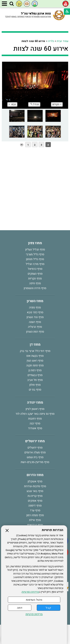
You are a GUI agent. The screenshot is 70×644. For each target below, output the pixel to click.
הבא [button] (12, 104)
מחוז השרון (35, 301)
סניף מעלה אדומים (35, 452)
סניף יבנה (35, 423)
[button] (12, 4)
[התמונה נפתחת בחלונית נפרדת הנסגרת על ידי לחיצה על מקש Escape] (35, 85)
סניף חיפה (35, 283)
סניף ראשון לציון (35, 409)
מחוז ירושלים (35, 441)
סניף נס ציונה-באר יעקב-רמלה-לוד (35, 414)
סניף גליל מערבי (35, 254)
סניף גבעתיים (35, 375)
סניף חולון (35, 385)
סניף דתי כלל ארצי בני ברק (35, 351)
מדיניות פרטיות (34, 614)
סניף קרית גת (35, 496)
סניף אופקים (35, 501)
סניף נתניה (35, 308)
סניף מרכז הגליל (35, 264)
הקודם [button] (57, 104)
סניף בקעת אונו (35, 356)
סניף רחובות (35, 419)
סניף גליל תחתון (35, 259)
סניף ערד (35, 510)
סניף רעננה (35, 322)
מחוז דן (35, 345)
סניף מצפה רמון (35, 515)
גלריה (51, 41)
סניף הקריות (35, 279)
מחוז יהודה (35, 403)
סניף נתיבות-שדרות (35, 486)
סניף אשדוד (35, 428)
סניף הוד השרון (35, 317)
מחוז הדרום (35, 475)
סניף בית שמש (35, 457)
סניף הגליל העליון (35, 250)
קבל (48, 608)
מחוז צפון (35, 243)
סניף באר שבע (35, 491)
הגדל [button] (35, 104)
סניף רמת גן (35, 370)
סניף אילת (35, 520)
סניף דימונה (35, 506)
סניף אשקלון (35, 481)
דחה (20, 608)
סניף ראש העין (35, 361)
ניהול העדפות (34, 600)
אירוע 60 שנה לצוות (41, 49)
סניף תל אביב (35, 380)
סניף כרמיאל (35, 269)
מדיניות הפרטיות (30, 592)
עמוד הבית (63, 41)
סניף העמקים (35, 274)
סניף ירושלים (35, 448)
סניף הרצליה (35, 327)
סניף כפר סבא (35, 312)
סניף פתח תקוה (35, 365)
